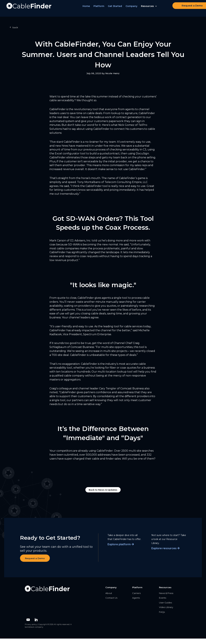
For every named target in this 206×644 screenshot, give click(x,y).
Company (133, 8)
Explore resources (164, 548)
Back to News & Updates (103, 490)
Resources (149, 8)
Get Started (117, 8)
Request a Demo (185, 8)
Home (88, 8)
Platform (101, 8)
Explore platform (119, 544)
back (15, 27)
